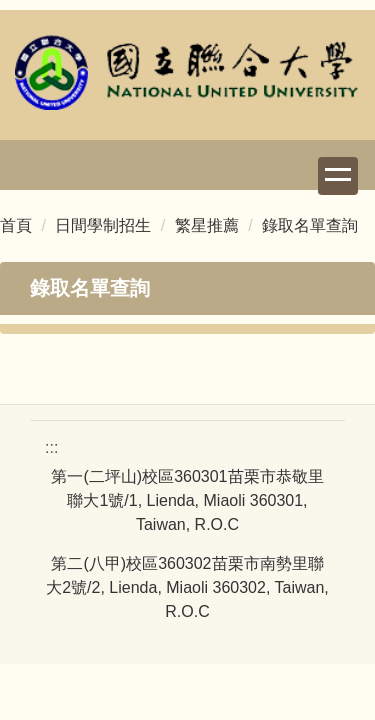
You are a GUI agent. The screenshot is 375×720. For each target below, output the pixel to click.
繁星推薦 (207, 225)
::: (51, 447)
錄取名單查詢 (310, 225)
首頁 (16, 225)
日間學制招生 (103, 225)
